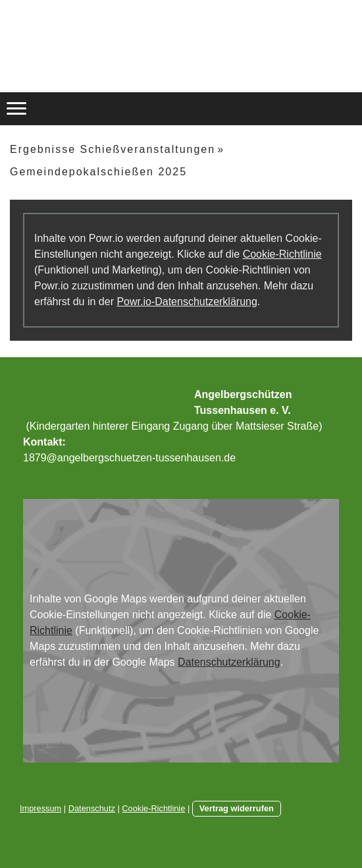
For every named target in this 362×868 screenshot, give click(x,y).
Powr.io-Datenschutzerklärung (187, 302)
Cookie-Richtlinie (282, 254)
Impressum (40, 808)
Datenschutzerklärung (229, 662)
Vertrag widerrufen (237, 808)
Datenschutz (92, 808)
